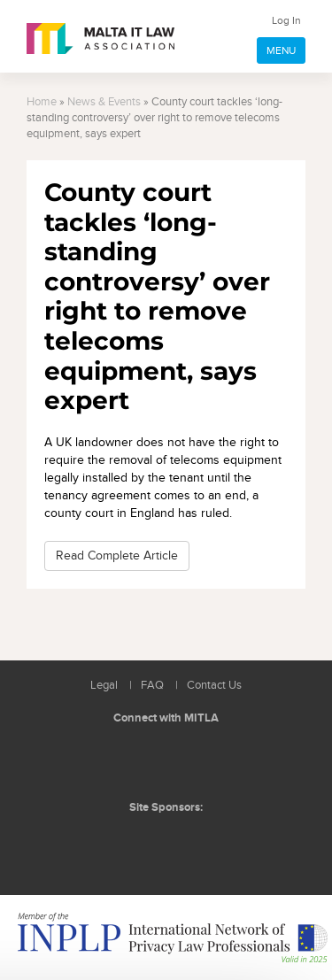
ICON (205, 843)
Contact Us (214, 686)
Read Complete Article (117, 556)
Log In (286, 20)
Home (42, 102)
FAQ (152, 686)
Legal (104, 686)
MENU (281, 50)
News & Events (104, 102)
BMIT (139, 843)
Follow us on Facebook (168, 760)
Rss (208, 760)
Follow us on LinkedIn (128, 760)
